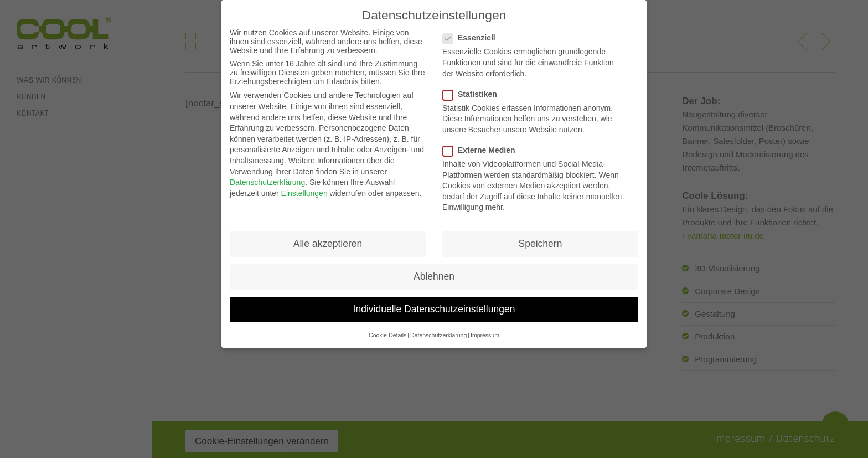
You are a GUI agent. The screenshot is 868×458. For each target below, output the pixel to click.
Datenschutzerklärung (267, 175)
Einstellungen (304, 186)
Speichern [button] (541, 236)
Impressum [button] (485, 328)
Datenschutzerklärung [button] (438, 328)
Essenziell (474, 31)
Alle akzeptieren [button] (328, 236)
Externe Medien (483, 143)
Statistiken (474, 87)
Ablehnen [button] (434, 270)
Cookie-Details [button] (387, 328)
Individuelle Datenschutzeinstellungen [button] (434, 302)
